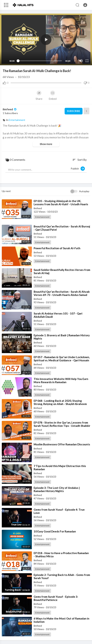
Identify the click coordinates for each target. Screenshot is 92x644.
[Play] (5, 61)
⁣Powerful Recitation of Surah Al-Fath (57, 248)
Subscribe (73, 111)
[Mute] (81, 61)
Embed (53, 95)
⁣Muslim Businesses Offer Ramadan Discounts (62, 444)
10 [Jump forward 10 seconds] (75, 61)
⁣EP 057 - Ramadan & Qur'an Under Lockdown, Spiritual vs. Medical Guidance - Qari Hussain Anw (62, 360)
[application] (46, 39)
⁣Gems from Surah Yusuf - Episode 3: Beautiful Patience (56, 598)
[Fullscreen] (87, 61)
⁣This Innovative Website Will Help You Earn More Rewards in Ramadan (61, 380)
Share (39, 95)
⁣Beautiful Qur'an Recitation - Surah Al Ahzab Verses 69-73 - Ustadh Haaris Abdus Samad (62, 293)
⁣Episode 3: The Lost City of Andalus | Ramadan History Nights (57, 489)
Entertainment (17, 120)
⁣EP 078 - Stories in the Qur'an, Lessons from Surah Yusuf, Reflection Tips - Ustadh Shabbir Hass (62, 426)
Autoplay (84, 191)
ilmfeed (10, 109)
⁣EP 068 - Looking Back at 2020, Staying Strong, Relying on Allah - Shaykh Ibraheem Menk (60, 404)
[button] (85, 5)
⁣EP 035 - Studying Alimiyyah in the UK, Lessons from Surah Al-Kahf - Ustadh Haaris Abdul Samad (61, 204)
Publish (78, 169)
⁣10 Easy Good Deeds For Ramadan (55, 531)
